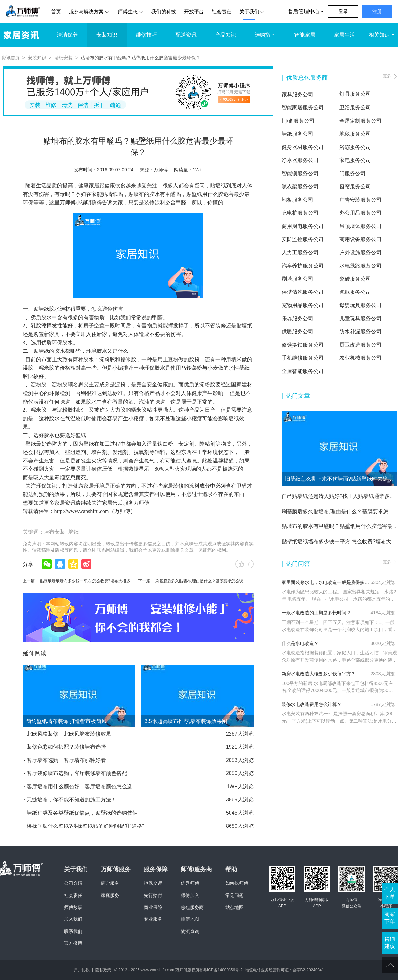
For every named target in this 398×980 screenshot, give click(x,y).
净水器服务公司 (300, 160)
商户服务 (110, 883)
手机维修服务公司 (303, 358)
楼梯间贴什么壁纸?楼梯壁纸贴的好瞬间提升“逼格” (85, 826)
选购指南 (265, 35)
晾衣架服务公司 (300, 187)
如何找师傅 (237, 883)
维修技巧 (146, 35)
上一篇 (29, 581)
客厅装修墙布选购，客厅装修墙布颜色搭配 (77, 773)
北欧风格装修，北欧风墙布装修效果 (69, 734)
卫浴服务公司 (355, 108)
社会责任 (222, 11)
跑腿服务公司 (355, 292)
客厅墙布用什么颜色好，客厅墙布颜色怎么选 (79, 786)
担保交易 (153, 883)
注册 (377, 11)
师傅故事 (73, 907)
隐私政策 (103, 970)
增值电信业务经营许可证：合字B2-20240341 (285, 970)
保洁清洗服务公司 (303, 292)
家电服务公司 (355, 160)
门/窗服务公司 (298, 121)
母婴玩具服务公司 (360, 305)
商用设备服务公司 (360, 239)
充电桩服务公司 (300, 213)
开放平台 (194, 11)
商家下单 (390, 918)
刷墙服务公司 (297, 279)
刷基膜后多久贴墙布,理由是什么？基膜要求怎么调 (199, 581)
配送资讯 (186, 35)
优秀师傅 (190, 883)
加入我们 (73, 919)
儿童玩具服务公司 (360, 318)
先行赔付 (153, 895)
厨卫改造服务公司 (360, 345)
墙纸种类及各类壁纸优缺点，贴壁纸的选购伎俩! (83, 813)
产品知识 (226, 35)
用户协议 (82, 970)
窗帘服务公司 (355, 187)
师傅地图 (190, 919)
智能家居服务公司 (303, 108)
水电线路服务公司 (360, 266)
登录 (343, 11)
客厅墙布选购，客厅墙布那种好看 (66, 760)
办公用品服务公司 (360, 213)
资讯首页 (11, 58)
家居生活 (344, 35)
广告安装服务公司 (360, 200)
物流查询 (190, 931)
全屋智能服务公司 (303, 371)
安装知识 (107, 35)
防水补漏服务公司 (360, 332)
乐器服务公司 (297, 318)
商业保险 (153, 907)
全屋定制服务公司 (360, 121)
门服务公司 (352, 173)
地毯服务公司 (355, 134)
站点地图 (234, 907)
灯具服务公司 (355, 94)
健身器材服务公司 (303, 147)
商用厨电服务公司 (303, 226)
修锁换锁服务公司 (303, 345)
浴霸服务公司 (355, 147)
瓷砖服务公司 (355, 279)
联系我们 (73, 931)
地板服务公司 (297, 200)
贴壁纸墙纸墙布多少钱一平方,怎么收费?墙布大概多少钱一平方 (95, 581)
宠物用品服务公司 (303, 305)
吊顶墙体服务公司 (360, 226)
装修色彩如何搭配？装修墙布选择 (66, 747)
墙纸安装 (63, 58)
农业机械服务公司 (360, 358)
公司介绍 (73, 883)
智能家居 (305, 35)
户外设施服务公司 (360, 252)
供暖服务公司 (297, 332)
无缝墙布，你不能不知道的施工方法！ (72, 800)
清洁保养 (67, 35)
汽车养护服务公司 (303, 266)
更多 (387, 76)
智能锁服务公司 (300, 173)
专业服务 (153, 919)
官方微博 (73, 943)
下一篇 (144, 581)
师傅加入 (190, 895)
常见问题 (234, 895)
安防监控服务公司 (303, 239)
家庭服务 (110, 895)
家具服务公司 (297, 94)
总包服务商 (192, 907)
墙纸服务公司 (297, 134)
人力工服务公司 (300, 252)
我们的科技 (164, 11)
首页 (56, 11)
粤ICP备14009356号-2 (223, 970)
